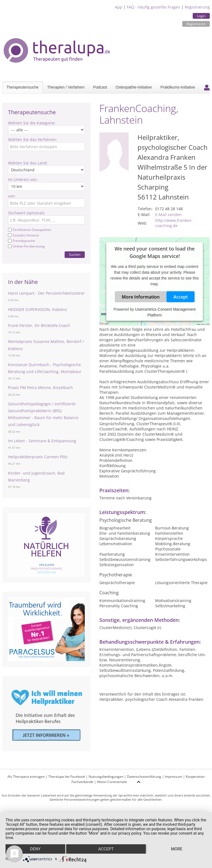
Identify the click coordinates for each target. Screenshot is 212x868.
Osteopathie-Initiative (134, 87)
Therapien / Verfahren (66, 87)
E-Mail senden (168, 215)
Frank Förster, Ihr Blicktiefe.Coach (39, 325)
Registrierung (197, 7)
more (177, 849)
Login (201, 16)
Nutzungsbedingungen (106, 777)
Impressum (173, 777)
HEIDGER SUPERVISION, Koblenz (38, 309)
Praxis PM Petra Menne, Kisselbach (40, 388)
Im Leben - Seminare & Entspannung (42, 441)
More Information (141, 297)
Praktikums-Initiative (178, 87)
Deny (35, 849)
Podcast (100, 87)
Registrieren (196, 24)
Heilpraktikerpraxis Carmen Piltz (38, 457)
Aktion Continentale (112, 782)
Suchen (75, 255)
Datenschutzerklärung (144, 777)
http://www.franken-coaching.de (174, 223)
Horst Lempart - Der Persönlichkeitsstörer (46, 293)
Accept (181, 297)
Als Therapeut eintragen (26, 777)
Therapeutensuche (22, 87)
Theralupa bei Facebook (67, 777)
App (119, 7)
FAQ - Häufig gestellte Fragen (153, 7)
